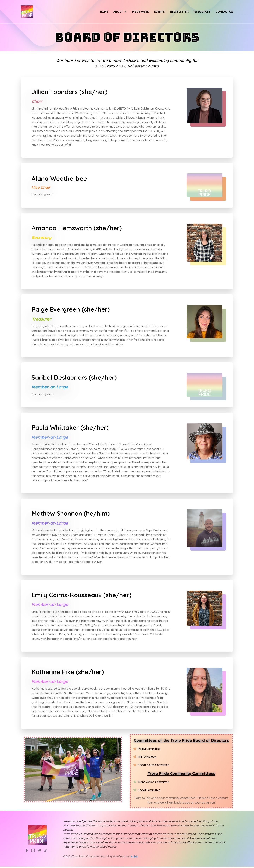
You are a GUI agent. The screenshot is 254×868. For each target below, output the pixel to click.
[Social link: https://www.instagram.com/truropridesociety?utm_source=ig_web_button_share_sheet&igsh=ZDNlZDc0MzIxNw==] (34, 852)
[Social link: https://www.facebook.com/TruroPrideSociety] (28, 852)
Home (104, 12)
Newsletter (179, 12)
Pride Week (140, 12)
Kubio (135, 858)
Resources (202, 12)
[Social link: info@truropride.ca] (40, 852)
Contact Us (224, 12)
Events (159, 12)
